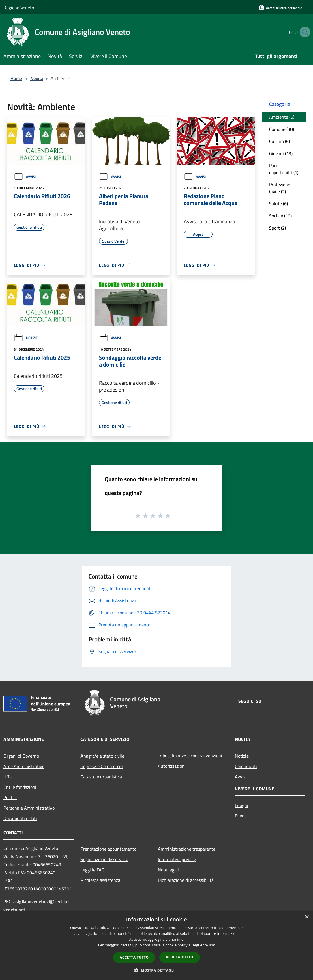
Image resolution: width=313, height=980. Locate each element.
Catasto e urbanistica (101, 777)
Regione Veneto (19, 8)
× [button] (307, 917)
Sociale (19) (280, 216)
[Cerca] (303, 32)
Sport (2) (278, 228)
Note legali (168, 870)
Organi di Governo (21, 756)
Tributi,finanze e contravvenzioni (190, 756)
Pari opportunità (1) (284, 169)
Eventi (241, 816)
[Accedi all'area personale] (280, 8)
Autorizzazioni (172, 766)
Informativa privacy (177, 859)
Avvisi (25, 177)
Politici (10, 797)
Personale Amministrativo (29, 808)
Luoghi (241, 805)
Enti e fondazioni (20, 787)
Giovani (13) (281, 153)
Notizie (26, 338)
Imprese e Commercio (102, 766)
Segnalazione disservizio (104, 859)
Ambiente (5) (282, 117)
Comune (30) (282, 129)
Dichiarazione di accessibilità (186, 880)
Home (16, 78)
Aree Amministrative (24, 766)
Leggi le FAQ (93, 870)
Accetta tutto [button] (134, 957)
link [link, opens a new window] (212, 945)
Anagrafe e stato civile (102, 756)
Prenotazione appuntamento (108, 849)
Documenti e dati (20, 818)
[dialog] (156, 945)
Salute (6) (279, 204)
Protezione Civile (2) (280, 188)
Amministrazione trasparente (187, 849)
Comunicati (246, 766)
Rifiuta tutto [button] (180, 957)
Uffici (9, 777)
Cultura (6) (280, 141)
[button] (157, 970)
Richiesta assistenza (100, 880)
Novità (37, 78)
